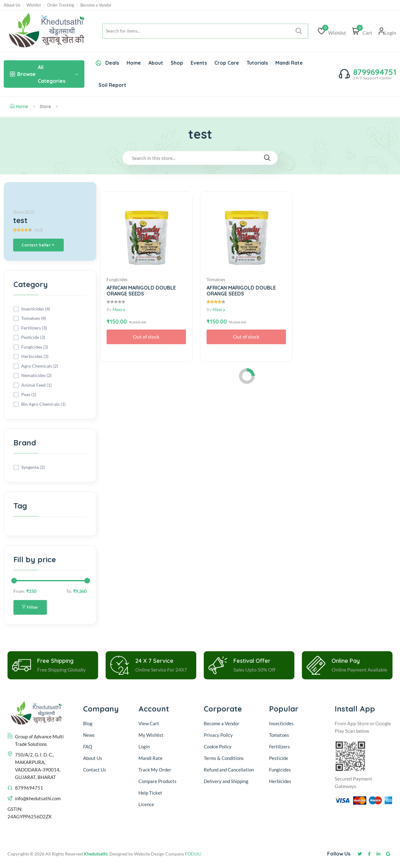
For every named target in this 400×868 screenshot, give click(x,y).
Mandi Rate (289, 63)
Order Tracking (61, 5)
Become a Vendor (96, 5)
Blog (88, 723)
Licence (146, 804)
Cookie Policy (218, 746)
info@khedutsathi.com (38, 798)
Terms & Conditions (224, 758)
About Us (12, 5)
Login (144, 746)
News (89, 735)
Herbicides (280, 781)
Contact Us (95, 770)
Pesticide (279, 758)
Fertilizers (280, 746)
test (20, 220)
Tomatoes (279, 735)
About (156, 63)
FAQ (88, 746)
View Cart (149, 723)
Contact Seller (38, 245)
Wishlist (34, 5)
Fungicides (280, 770)
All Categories (44, 74)
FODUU (193, 854)
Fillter (30, 607)
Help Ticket (150, 793)
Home (134, 63)
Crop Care (227, 63)
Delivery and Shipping (227, 781)
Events (199, 63)
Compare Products (157, 781)
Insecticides (281, 723)
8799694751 (375, 72)
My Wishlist (151, 735)
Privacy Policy (218, 735)
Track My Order (155, 770)
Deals (107, 63)
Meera (119, 309)
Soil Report (112, 85)
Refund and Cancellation (229, 770)
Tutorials (257, 63)
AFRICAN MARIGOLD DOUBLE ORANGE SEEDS (141, 291)
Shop (177, 63)
